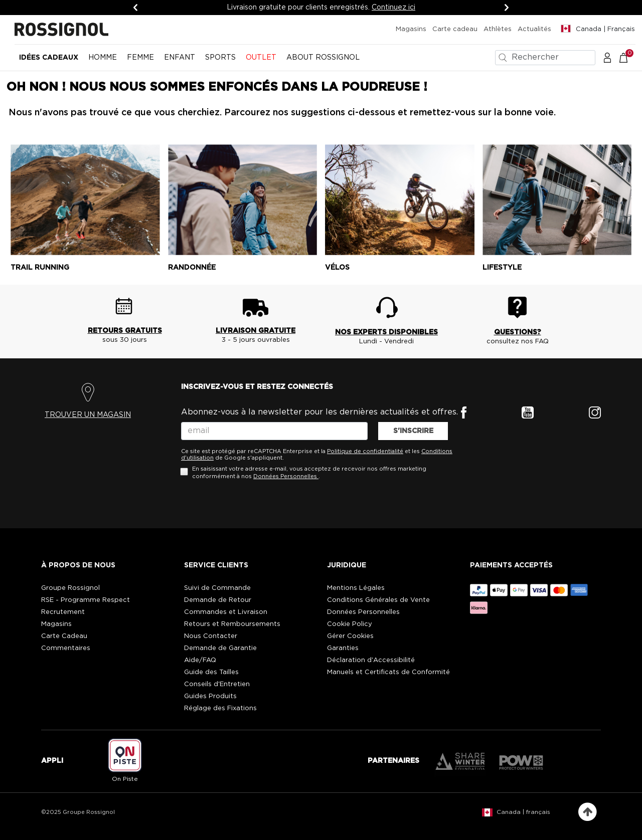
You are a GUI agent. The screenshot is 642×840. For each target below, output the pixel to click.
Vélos (337, 268)
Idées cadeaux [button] (49, 58)
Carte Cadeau (64, 636)
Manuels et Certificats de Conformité (388, 672)
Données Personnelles (285, 476)
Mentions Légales (356, 588)
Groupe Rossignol (70, 588)
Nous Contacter (211, 636)
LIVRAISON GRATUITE (256, 331)
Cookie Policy (350, 624)
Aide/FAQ (200, 660)
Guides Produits (210, 696)
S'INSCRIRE (413, 431)
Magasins (411, 29)
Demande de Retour (218, 600)
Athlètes (498, 29)
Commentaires (66, 648)
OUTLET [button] (261, 58)
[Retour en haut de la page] (588, 812)
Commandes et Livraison (226, 612)
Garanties (343, 648)
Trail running (40, 268)
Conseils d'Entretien (217, 684)
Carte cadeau (455, 29)
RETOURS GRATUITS (125, 331)
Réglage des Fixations (220, 708)
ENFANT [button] (180, 58)
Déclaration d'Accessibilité (371, 660)
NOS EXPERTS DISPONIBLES (386, 332)
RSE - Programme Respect (86, 600)
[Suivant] (507, 8)
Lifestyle (502, 268)
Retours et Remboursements (232, 624)
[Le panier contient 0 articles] (629, 57)
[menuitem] (49, 62)
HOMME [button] (103, 58)
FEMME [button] (140, 58)
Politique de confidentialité (365, 451)
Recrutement (63, 612)
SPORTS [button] (220, 58)
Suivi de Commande (217, 588)
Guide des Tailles (211, 672)
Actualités (534, 29)
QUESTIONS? (518, 332)
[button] (607, 57)
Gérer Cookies (350, 636)
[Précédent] (135, 8)
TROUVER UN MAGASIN (88, 415)
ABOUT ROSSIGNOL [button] (323, 58)
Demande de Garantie (220, 648)
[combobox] (545, 58)
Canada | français (523, 812)
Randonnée (192, 268)
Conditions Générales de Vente (378, 600)
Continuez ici (393, 8)
